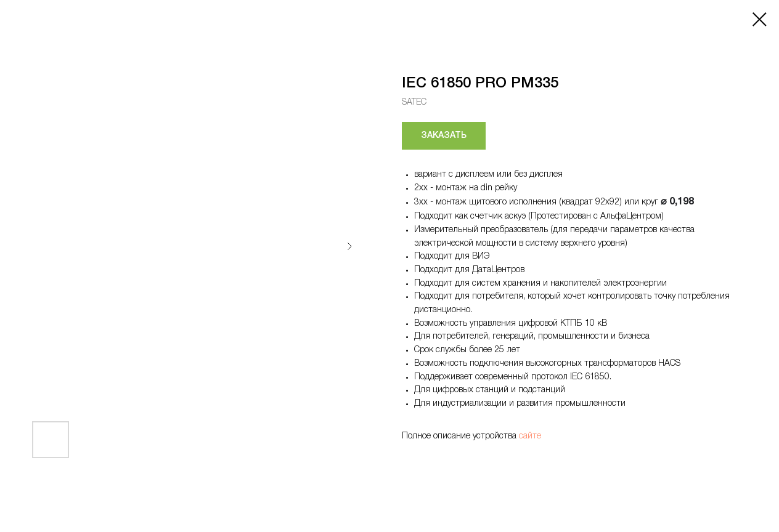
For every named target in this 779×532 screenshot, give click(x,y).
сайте (530, 436)
